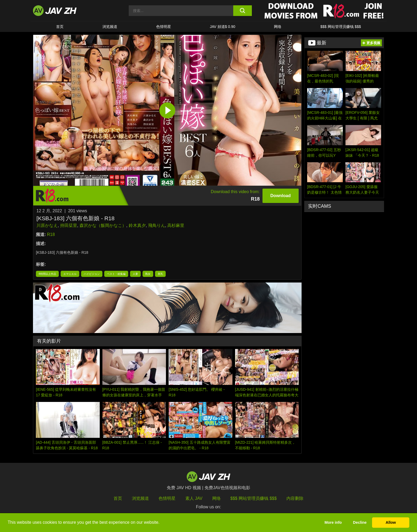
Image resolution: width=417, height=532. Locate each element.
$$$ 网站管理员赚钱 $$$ (341, 27)
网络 (278, 27)
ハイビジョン (92, 274)
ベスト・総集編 (116, 274)
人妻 (135, 274)
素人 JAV (194, 498)
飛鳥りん (157, 225)
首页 (60, 27)
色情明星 (164, 27)
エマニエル (70, 274)
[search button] (242, 11)
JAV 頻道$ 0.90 (222, 27)
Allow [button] (391, 522)
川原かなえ (47, 225)
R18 (51, 234)
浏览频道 (110, 27)
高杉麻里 (176, 225)
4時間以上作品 (47, 274)
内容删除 (295, 498)
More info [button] (333, 522)
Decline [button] (360, 522)
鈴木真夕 (137, 225)
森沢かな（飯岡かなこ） (103, 225)
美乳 (160, 274)
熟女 (148, 274)
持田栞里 (69, 225)
